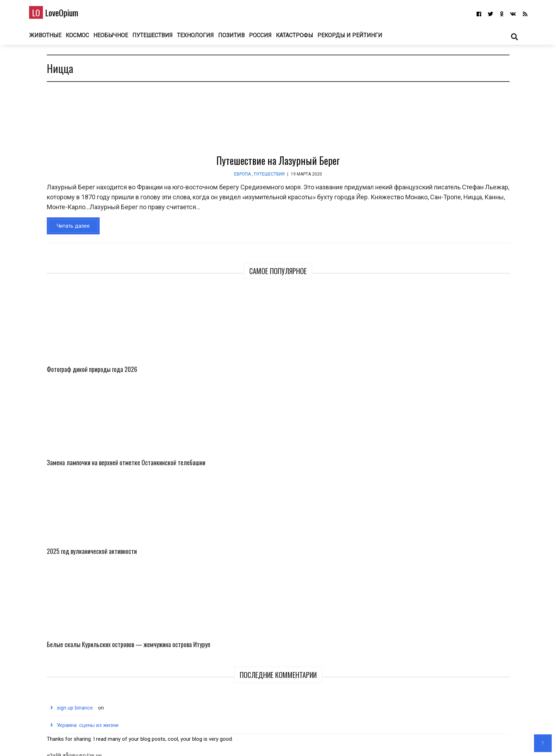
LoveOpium (66, 15)
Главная (252, 740)
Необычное (125, 39)
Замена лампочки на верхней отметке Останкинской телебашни (482, 152)
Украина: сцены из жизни (436, 328)
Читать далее (68, 243)
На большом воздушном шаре (442, 453)
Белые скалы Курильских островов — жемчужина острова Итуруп (482, 232)
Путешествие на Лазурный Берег (211, 168)
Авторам (299, 740)
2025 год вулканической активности (413, 228)
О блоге (275, 740)
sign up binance (423, 311)
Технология (213, 39)
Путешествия (168, 39)
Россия (282, 39)
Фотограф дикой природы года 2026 (419, 142)
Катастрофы (319, 39)
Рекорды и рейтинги (375, 39)
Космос (90, 39)
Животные (56, 39)
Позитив (250, 39)
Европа (175, 181)
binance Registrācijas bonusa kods (445, 436)
